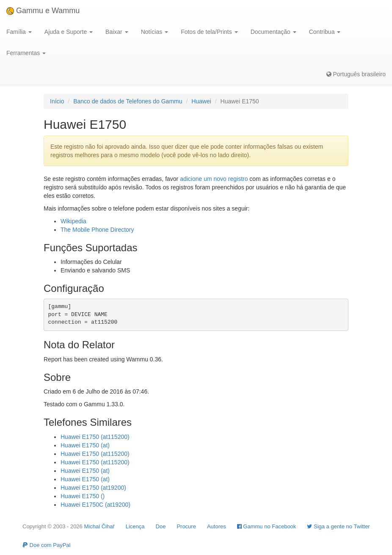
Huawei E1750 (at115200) (95, 437)
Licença (135, 526)
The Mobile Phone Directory (97, 230)
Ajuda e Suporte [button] (69, 32)
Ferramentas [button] (26, 53)
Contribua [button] (325, 32)
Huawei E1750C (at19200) (95, 505)
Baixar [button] (117, 32)
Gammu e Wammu (43, 11)
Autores (217, 526)
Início (57, 101)
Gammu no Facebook (267, 526)
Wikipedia (73, 221)
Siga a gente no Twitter (338, 526)
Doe (161, 526)
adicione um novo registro (214, 179)
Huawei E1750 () (83, 496)
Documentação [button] (273, 32)
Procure (186, 526)
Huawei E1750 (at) (85, 445)
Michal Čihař (99, 526)
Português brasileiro (356, 74)
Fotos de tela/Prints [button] (209, 32)
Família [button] (19, 32)
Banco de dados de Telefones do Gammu (128, 101)
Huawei (201, 101)
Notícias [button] (155, 32)
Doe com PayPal (46, 545)
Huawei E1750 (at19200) (93, 488)
